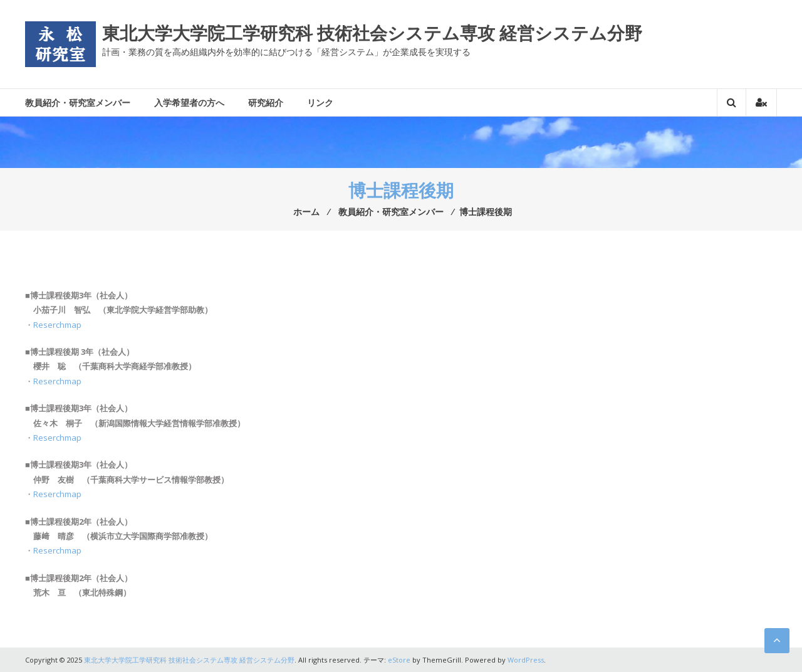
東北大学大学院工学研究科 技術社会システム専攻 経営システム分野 (372, 33)
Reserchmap (57, 325)
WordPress (526, 660)
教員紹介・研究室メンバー (78, 102)
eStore (399, 660)
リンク (320, 102)
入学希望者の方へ (189, 102)
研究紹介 (266, 102)
